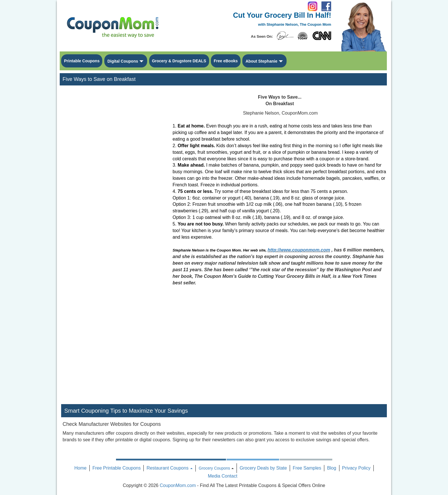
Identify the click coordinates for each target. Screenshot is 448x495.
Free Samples (307, 468)
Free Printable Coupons (116, 468)
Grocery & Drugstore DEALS (179, 61)
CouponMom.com (178, 485)
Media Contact (222, 476)
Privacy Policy (356, 468)
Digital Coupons (123, 61)
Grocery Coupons (215, 468)
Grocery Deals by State (263, 468)
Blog (332, 468)
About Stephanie (261, 61)
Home (80, 468)
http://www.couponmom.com (299, 250)
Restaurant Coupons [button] (170, 468)
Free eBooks (226, 61)
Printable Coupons (82, 61)
